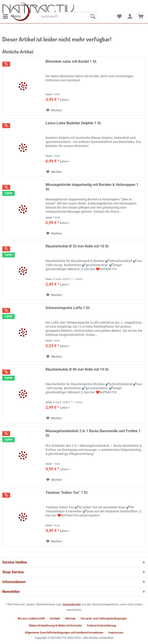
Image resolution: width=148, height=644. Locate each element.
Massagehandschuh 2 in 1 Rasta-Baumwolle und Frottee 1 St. (93, 433)
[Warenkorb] (141, 16)
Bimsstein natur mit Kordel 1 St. (71, 61)
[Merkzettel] (119, 16)
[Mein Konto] (130, 16)
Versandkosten (72, 604)
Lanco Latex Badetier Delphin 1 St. (74, 123)
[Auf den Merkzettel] (54, 110)
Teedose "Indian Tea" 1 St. (67, 493)
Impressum (116, 633)
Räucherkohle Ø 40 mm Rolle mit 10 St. (78, 369)
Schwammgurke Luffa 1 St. (68, 308)
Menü (12, 16)
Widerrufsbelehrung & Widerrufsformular (55, 625)
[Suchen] (93, 16)
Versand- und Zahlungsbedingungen (104, 618)
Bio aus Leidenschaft (31, 618)
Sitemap (70, 618)
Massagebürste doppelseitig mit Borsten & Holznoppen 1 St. (92, 187)
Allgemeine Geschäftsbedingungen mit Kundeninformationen (64, 633)
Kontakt (55, 618)
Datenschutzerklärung (102, 625)
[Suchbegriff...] (68, 16)
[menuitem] (12, 16)
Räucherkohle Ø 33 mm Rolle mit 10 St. (78, 246)
